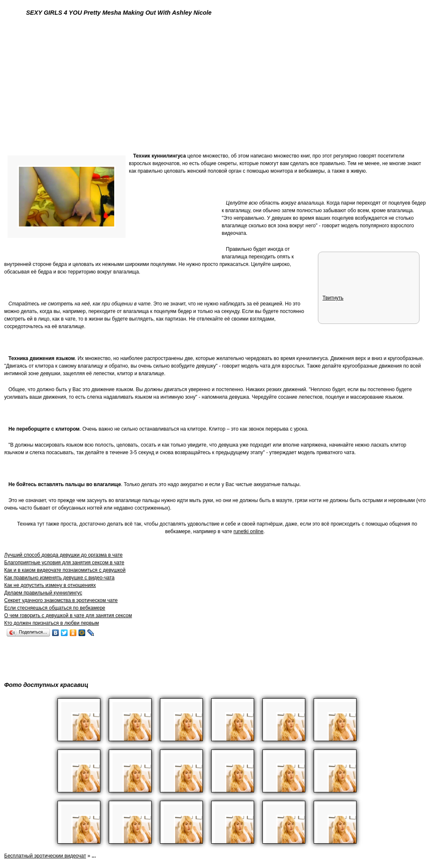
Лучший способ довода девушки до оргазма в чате (63, 555)
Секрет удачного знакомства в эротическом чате (61, 600)
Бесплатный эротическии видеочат (45, 856)
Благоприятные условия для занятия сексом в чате (64, 563)
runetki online (248, 531)
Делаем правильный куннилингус (43, 593)
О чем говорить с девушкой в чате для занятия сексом (68, 615)
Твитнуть (333, 298)
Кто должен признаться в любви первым (52, 623)
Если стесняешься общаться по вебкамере (55, 608)
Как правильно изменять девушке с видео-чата (59, 578)
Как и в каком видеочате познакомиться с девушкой (65, 570)
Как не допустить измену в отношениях (50, 585)
